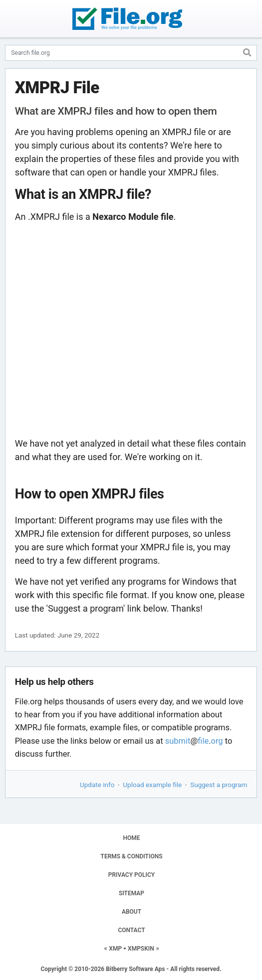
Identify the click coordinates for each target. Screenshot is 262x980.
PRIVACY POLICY (131, 875)
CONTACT (131, 930)
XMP (115, 949)
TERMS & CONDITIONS (132, 856)
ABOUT (131, 912)
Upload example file (152, 785)
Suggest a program (219, 785)
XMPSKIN (141, 949)
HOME (131, 838)
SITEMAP (131, 893)
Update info (97, 785)
